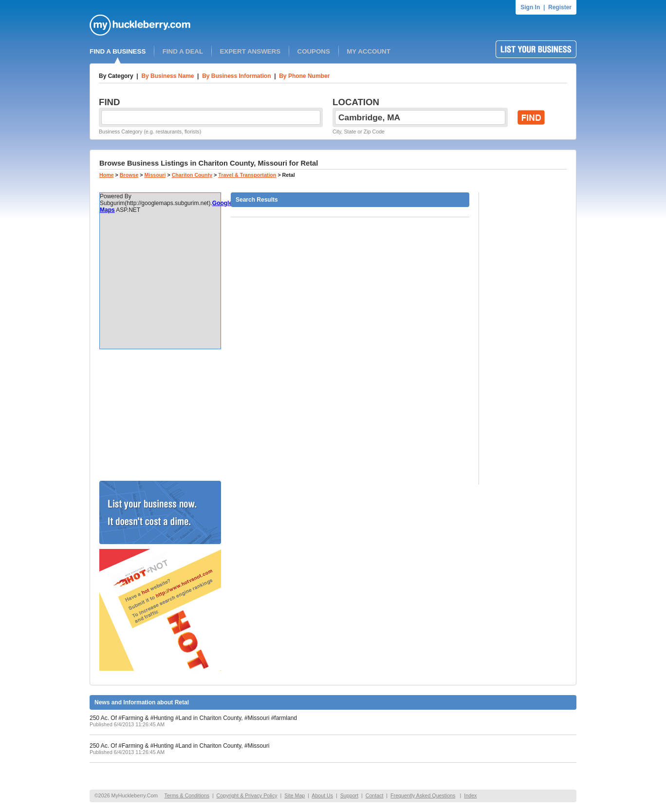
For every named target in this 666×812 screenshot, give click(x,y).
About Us (322, 795)
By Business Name (167, 76)
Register (560, 7)
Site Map (295, 795)
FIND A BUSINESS (118, 51)
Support (349, 795)
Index (470, 795)
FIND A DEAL (183, 51)
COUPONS (314, 51)
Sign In (530, 7)
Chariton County (192, 175)
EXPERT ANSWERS (250, 51)
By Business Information (236, 76)
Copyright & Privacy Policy (247, 795)
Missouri (155, 175)
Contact (375, 795)
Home (107, 175)
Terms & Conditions (187, 795)
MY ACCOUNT (369, 51)
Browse (129, 175)
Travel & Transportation (247, 175)
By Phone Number (304, 76)
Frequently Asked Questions (423, 795)
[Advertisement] (160, 415)
